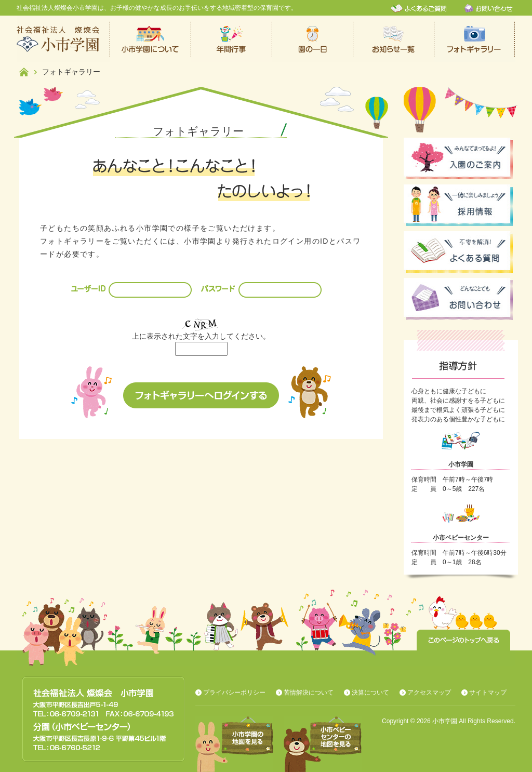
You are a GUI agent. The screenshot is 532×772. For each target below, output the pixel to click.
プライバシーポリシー (234, 693)
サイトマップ (488, 693)
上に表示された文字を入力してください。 (201, 336)
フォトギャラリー (475, 39)
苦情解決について (309, 693)
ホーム (24, 72)
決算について (370, 693)
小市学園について (151, 39)
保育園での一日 (313, 39)
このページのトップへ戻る (463, 640)
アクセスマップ (429, 693)
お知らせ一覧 (394, 39)
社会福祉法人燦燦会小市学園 (63, 39)
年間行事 (232, 39)
